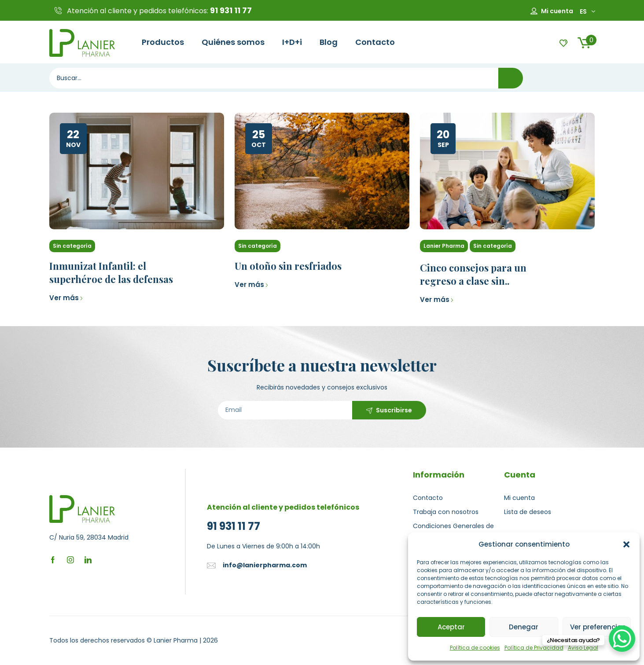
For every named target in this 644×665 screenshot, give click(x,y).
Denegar (524, 627)
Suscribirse (394, 410)
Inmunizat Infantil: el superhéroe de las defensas (111, 272)
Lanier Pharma (444, 246)
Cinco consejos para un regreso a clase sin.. (473, 274)
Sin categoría (72, 246)
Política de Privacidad (534, 648)
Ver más (66, 298)
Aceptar (451, 627)
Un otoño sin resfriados (288, 266)
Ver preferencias (598, 627)
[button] (626, 544)
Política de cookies (475, 648)
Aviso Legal (583, 648)
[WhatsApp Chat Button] (622, 639)
